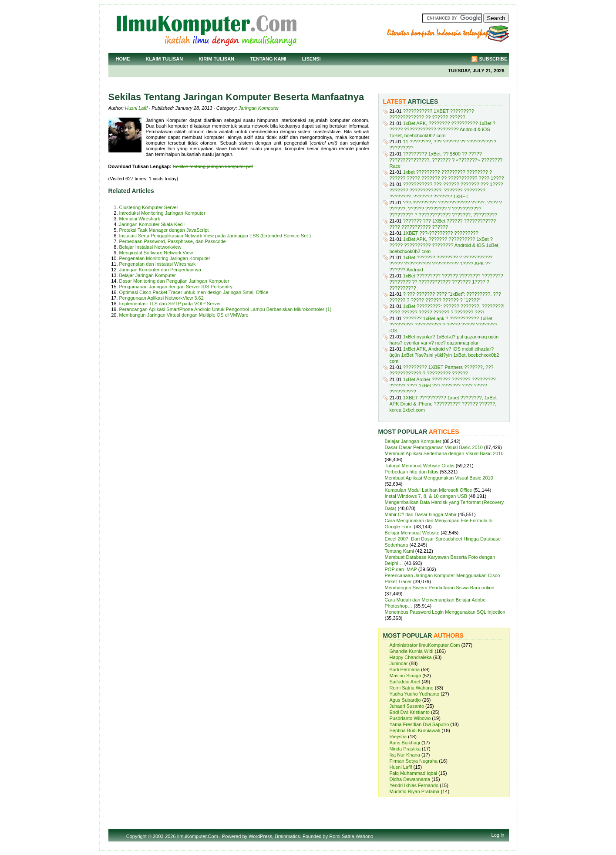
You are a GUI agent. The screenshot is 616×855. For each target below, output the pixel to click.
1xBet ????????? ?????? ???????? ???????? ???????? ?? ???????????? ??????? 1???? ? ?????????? (446, 282)
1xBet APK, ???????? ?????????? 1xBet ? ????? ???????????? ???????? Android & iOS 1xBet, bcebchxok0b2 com (443, 129)
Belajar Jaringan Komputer (148, 275)
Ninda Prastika (405, 749)
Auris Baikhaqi (405, 743)
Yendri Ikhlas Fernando (414, 785)
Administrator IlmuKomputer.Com (425, 645)
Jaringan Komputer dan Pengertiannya (160, 270)
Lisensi (311, 59)
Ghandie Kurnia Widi (412, 651)
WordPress (260, 836)
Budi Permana (405, 669)
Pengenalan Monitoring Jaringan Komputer (165, 258)
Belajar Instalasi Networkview (150, 247)
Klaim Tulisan (165, 59)
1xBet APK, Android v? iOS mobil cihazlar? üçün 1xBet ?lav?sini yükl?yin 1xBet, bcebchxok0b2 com (444, 355)
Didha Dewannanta (410, 779)
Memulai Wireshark (140, 219)
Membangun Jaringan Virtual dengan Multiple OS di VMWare (184, 315)
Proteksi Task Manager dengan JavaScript (164, 230)
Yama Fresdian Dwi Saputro (419, 724)
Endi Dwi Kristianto (410, 712)
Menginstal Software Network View (156, 253)
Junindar (399, 663)
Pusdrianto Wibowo (410, 718)
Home (123, 59)
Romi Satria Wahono (412, 688)
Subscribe (493, 59)
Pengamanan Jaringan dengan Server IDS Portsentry (176, 287)
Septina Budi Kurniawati (415, 730)
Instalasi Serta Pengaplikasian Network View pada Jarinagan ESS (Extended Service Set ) (215, 236)
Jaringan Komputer (259, 108)
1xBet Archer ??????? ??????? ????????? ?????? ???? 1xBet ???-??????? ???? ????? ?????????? (443, 385)
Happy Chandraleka (411, 657)
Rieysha (398, 737)
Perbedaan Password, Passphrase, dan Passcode (173, 241)
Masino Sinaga (406, 676)
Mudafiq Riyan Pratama (415, 791)
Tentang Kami (268, 59)
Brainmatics (287, 836)
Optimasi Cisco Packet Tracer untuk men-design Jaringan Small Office (194, 292)
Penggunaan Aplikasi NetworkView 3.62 (162, 298)
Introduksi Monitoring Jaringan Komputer (162, 213)
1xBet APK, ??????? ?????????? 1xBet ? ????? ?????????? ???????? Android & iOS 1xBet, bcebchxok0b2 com (445, 245)
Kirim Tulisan (216, 59)
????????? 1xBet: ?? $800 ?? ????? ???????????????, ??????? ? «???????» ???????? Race (446, 160)
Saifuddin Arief (405, 682)
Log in (498, 835)
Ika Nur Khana (405, 755)
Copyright (136, 836)
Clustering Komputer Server (149, 207)
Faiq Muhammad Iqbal (413, 773)
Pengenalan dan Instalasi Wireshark (158, 264)
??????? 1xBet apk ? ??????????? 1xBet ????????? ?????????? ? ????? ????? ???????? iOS (444, 324)
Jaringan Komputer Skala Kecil (152, 224)
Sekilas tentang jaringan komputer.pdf (213, 166)
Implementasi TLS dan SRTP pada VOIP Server (170, 304)
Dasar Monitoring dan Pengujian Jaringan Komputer (174, 281)
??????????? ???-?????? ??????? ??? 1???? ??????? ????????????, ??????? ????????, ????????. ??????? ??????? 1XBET (446, 190)
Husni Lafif (136, 108)
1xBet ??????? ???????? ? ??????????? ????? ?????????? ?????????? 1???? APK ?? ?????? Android (441, 264)
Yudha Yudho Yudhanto (415, 694)
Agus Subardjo (405, 700)
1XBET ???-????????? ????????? (441, 233)
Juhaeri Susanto (407, 706)
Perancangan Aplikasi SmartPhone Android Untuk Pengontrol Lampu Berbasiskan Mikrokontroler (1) (226, 309)
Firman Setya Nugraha (414, 761)
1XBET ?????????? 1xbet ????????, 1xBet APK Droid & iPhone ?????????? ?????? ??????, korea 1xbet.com (443, 404)
